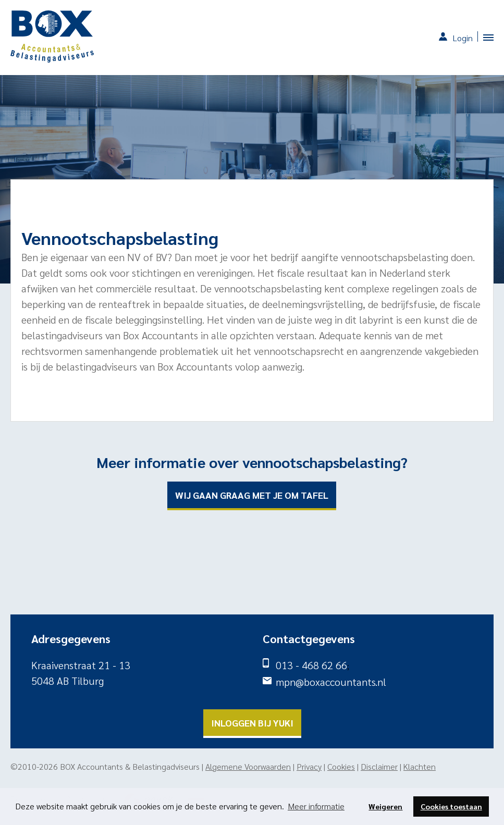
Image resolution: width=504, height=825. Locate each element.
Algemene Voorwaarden (248, 766)
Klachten (420, 766)
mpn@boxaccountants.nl (331, 682)
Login (463, 38)
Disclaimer (379, 766)
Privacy (309, 766)
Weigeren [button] (385, 806)
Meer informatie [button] (316, 806)
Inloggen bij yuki (252, 723)
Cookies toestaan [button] (451, 806)
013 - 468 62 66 (311, 665)
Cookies (341, 766)
